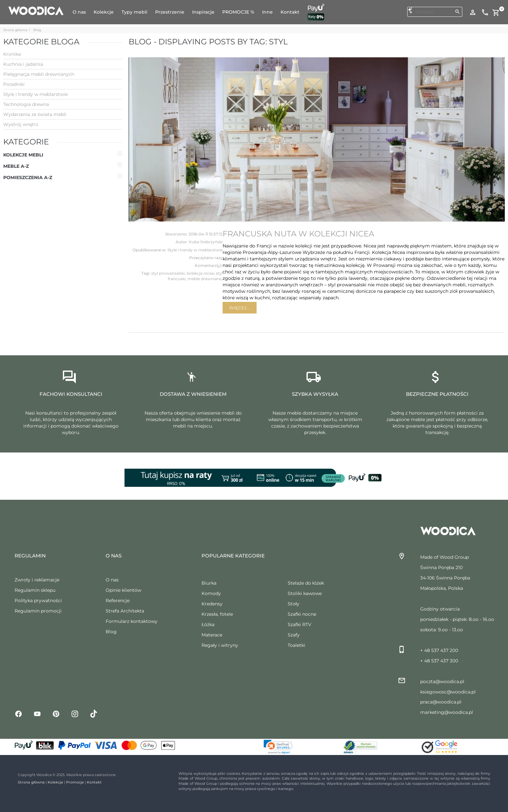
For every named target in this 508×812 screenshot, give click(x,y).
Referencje (118, 600)
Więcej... (240, 308)
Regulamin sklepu (35, 590)
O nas (112, 580)
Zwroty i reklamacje (37, 580)
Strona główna (15, 30)
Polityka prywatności (38, 600)
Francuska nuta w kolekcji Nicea (298, 234)
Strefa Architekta (125, 611)
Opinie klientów (123, 590)
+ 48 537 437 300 (439, 661)
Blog (37, 30)
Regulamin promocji (38, 611)
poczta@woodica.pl (442, 681)
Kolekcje (55, 782)
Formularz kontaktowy (132, 621)
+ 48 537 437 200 (439, 650)
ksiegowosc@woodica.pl (448, 692)
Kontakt (94, 782)
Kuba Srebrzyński (206, 242)
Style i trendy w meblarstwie (195, 250)
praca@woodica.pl (441, 702)
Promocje (75, 782)
